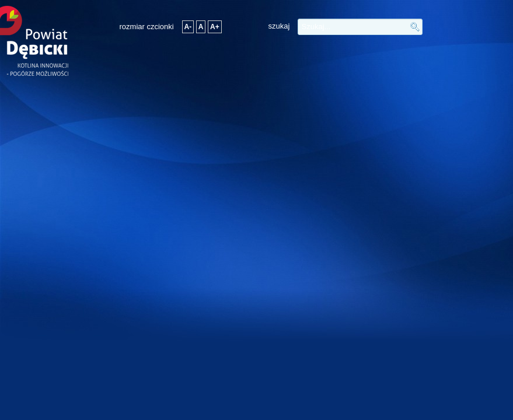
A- (188, 27)
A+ (215, 27)
